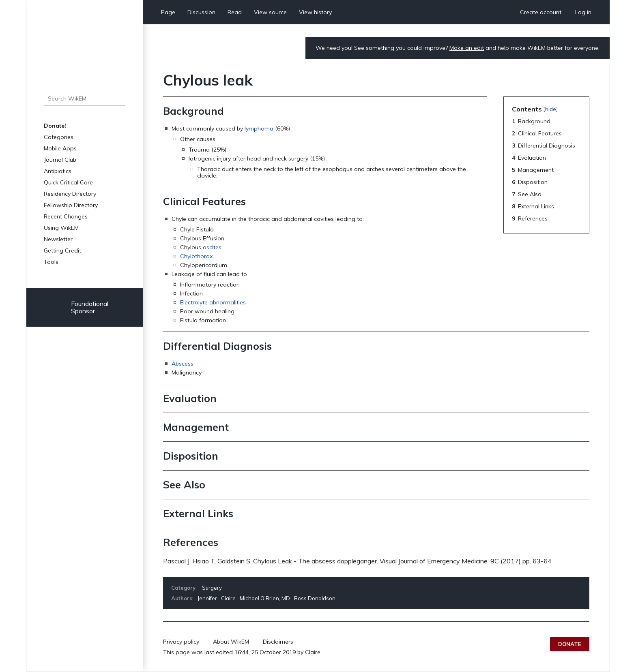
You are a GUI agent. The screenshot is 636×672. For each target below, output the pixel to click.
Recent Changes (66, 216)
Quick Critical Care (68, 182)
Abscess (183, 364)
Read (235, 12)
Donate (570, 644)
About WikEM (231, 642)
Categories (59, 137)
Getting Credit (62, 250)
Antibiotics (58, 171)
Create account (541, 12)
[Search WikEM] (85, 98)
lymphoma (259, 128)
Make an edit (467, 48)
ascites (212, 247)
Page (168, 12)
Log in (583, 12)
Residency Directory (70, 194)
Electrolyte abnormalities (213, 302)
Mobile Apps (60, 148)
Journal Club (60, 160)
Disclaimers (278, 642)
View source (270, 12)
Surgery (212, 588)
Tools (51, 262)
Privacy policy (181, 642)
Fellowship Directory (71, 205)
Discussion (201, 12)
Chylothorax (196, 256)
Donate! (55, 126)
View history (315, 12)
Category (183, 588)
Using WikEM (61, 228)
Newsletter (58, 239)
